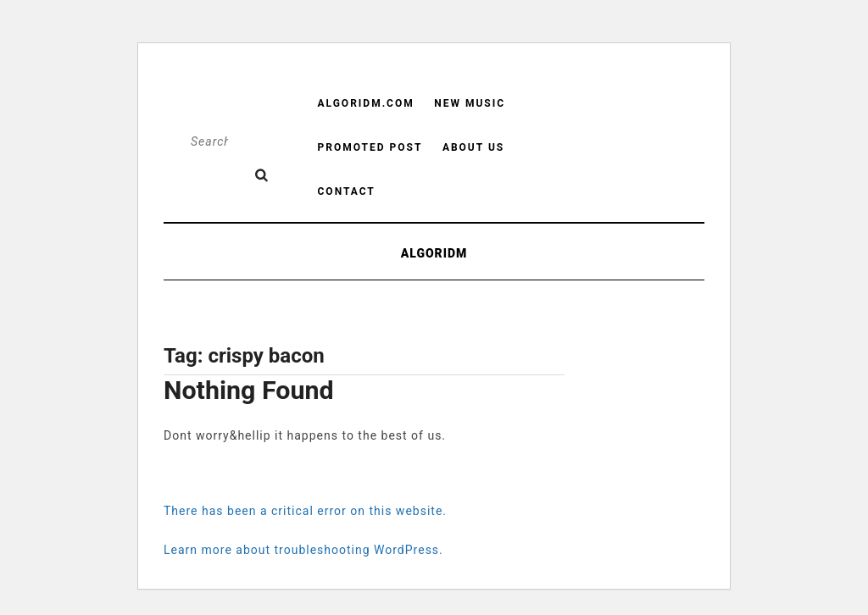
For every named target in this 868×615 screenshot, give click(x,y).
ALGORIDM (434, 253)
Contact (347, 191)
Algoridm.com (366, 103)
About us (473, 147)
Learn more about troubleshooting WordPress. (303, 550)
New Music (470, 103)
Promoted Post (370, 147)
